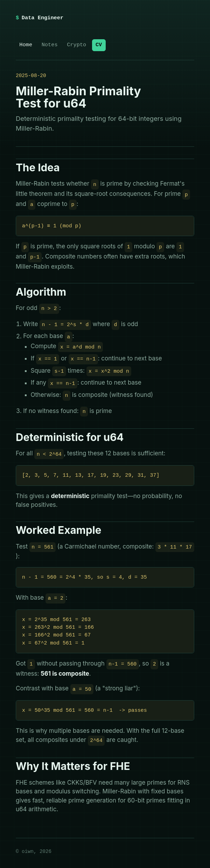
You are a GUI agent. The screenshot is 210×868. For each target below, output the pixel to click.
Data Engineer (43, 18)
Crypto (76, 45)
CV (99, 45)
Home (26, 45)
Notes (50, 45)
